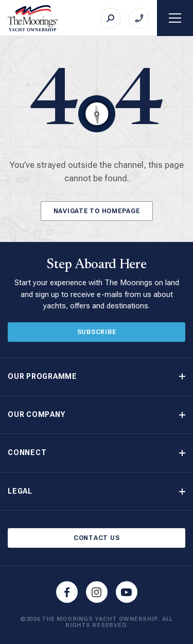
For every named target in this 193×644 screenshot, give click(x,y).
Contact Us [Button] (97, 538)
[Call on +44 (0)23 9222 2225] (139, 18)
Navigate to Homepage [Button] (97, 211)
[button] (97, 377)
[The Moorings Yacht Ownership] (33, 18)
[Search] (111, 18)
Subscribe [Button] (97, 332)
